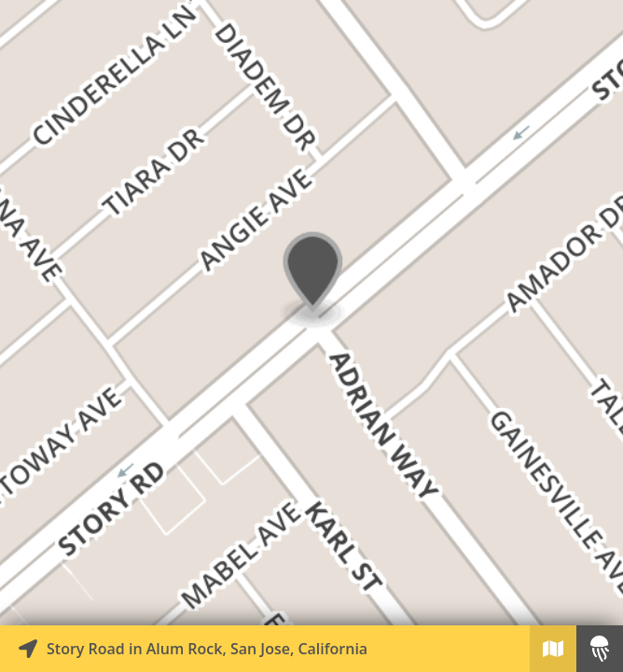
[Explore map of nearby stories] (311, 313)
